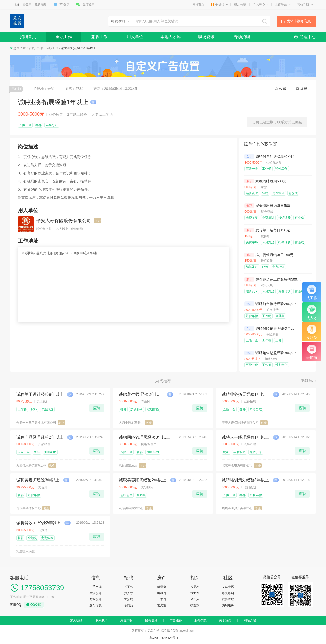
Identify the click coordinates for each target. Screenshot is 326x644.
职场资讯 (206, 37)
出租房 (162, 593)
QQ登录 (64, 4)
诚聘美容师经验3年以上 (38, 480)
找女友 (195, 593)
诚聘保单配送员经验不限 (275, 156)
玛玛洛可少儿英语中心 (237, 508)
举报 (304, 89)
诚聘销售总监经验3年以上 (276, 353)
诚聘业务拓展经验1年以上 (245, 394)
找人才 (129, 593)
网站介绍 (250, 620)
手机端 (220, 4)
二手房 (162, 599)
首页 (32, 48)
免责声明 (126, 620)
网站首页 (198, 4)
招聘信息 (151, 620)
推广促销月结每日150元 (274, 255)
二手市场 (96, 587)
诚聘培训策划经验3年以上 (245, 480)
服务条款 (200, 620)
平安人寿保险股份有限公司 (64, 221)
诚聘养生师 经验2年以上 (141, 394)
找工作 (129, 587)
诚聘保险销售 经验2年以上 (277, 328)
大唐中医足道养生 (131, 423)
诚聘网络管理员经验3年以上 (145, 437)
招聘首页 (28, 37)
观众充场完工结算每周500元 (278, 279)
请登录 (27, 4)
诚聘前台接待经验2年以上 (276, 304)
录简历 (129, 605)
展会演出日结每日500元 (274, 206)
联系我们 (102, 620)
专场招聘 (242, 37)
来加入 (195, 599)
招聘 (40, 48)
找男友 (195, 587)
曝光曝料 (228, 593)
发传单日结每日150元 (273, 230)
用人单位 (135, 37)
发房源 (162, 605)
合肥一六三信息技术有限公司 (36, 423)
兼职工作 (99, 37)
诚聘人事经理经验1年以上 (245, 437)
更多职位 (307, 381)
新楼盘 (162, 587)
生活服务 (96, 593)
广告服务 (176, 620)
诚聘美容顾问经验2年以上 (142, 480)
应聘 (97, 408)
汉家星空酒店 (128, 465)
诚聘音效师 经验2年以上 (38, 523)
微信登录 (89, 4)
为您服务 (228, 605)
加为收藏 (76, 620)
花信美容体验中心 (29, 508)
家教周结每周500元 (271, 181)
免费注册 (41, 4)
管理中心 (308, 37)
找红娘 (195, 605)
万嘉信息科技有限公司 (32, 465)
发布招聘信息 (299, 21)
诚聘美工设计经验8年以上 (40, 394)
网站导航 (303, 4)
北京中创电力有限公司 (237, 465)
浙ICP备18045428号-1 (163, 638)
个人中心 (259, 4)
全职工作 (64, 37)
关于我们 (225, 620)
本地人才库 (171, 37)
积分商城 (240, 4)
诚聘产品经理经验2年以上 (40, 437)
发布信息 (96, 605)
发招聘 (129, 599)
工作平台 (281, 4)
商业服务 (96, 599)
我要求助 (228, 599)
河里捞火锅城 (25, 551)
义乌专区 (228, 587)
